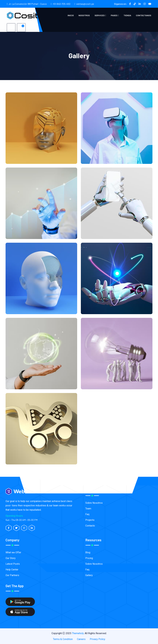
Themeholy (78, 633)
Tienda (127, 15)
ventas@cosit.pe (85, 4)
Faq (87, 514)
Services (100, 15)
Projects (90, 520)
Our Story (11, 558)
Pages (114, 15)
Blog (88, 552)
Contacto (90, 526)
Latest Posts (13, 564)
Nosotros (84, 15)
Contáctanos (144, 15)
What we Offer (13, 552)
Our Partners (12, 575)
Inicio (71, 15)
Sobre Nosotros (94, 503)
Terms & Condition (63, 639)
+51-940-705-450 (61, 4)
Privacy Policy (98, 639)
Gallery (89, 575)
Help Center (12, 570)
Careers (81, 639)
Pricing (89, 558)
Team (88, 509)
